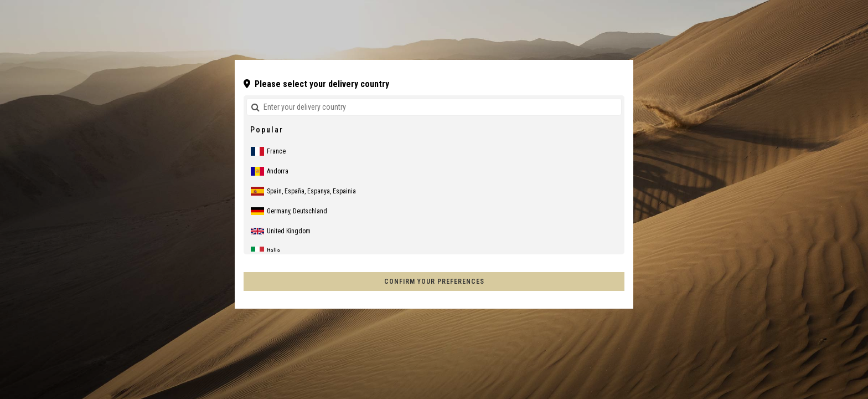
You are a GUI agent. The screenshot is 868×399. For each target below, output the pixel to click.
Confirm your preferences (434, 282)
